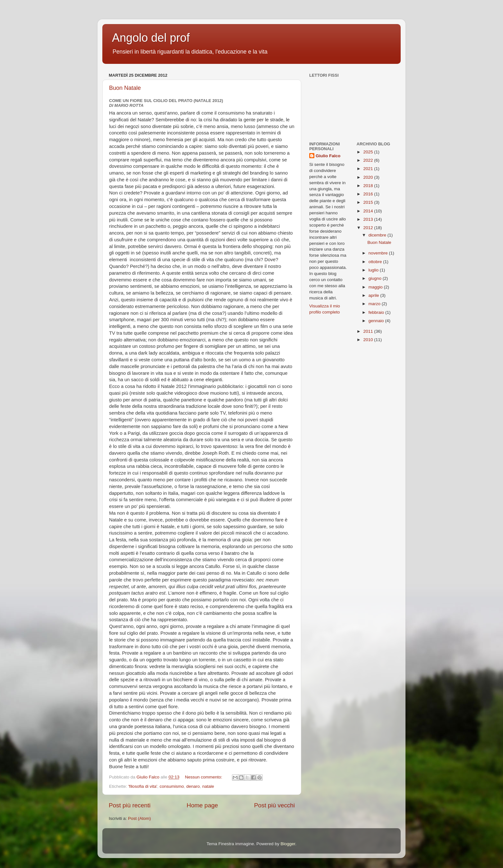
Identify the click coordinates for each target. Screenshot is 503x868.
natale (208, 786)
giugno (376, 278)
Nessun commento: (204, 777)
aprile (375, 295)
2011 (369, 331)
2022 (369, 160)
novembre (379, 253)
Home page (202, 805)
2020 (369, 177)
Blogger (288, 844)
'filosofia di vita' (143, 786)
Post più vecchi (274, 805)
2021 (369, 169)
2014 (369, 211)
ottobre (376, 262)
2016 (369, 194)
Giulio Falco (328, 156)
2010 (369, 340)
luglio (374, 270)
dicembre (378, 235)
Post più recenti (130, 805)
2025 (369, 152)
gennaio (377, 321)
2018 (369, 186)
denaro (193, 786)
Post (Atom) (139, 818)
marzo (375, 304)
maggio (376, 287)
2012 (369, 228)
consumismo (172, 786)
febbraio (377, 312)
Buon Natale (125, 88)
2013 (369, 219)
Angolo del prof (151, 38)
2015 (369, 202)
